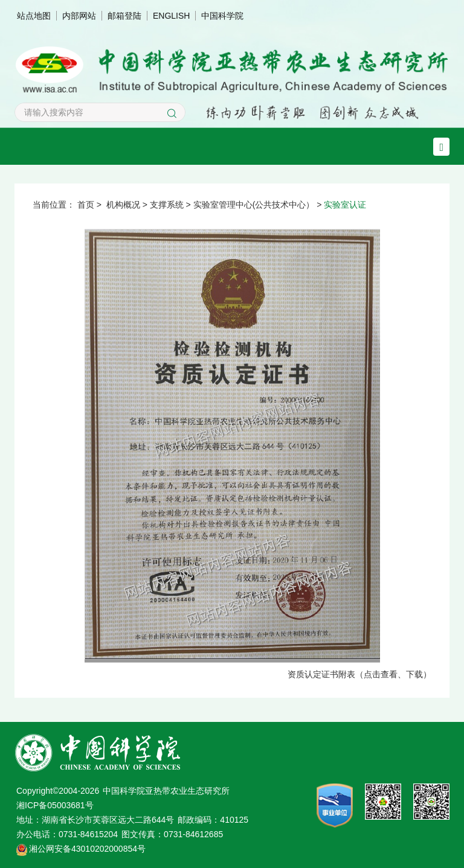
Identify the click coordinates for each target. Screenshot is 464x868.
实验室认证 (345, 205)
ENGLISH (171, 16)
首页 (86, 205)
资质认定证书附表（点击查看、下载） (359, 674)
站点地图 (34, 16)
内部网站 (79, 16)
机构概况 (123, 205)
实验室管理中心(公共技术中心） (254, 205)
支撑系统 (167, 205)
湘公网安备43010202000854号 (87, 849)
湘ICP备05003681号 (55, 805)
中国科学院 (222, 16)
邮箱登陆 (124, 16)
